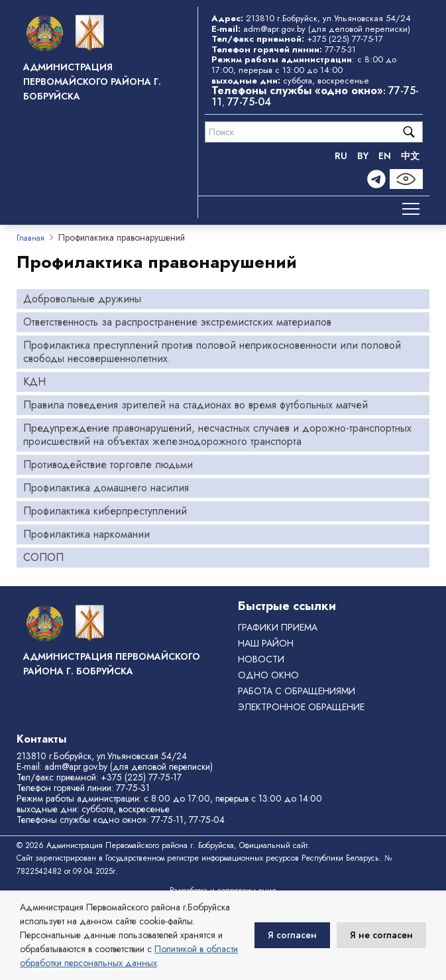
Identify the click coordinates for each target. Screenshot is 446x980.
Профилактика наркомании (86, 534)
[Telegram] (376, 179)
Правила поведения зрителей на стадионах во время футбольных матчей (195, 405)
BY (363, 156)
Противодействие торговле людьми (108, 464)
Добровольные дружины (82, 299)
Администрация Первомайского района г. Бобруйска (92, 82)
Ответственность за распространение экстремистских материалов (177, 322)
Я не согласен (381, 935)
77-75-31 (340, 49)
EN (385, 156)
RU (341, 156)
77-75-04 (249, 102)
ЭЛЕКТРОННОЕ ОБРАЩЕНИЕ (301, 707)
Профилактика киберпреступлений (105, 511)
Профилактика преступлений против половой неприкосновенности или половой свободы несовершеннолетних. (212, 352)
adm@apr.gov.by (274, 29)
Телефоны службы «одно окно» (82, 820)
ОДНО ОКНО (268, 675)
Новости (261, 659)
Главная (30, 238)
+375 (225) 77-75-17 (345, 39)
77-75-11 (167, 820)
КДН (34, 382)
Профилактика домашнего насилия (106, 488)
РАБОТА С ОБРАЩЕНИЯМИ (297, 691)
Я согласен (292, 935)
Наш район (266, 643)
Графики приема (278, 627)
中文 (410, 156)
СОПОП (43, 557)
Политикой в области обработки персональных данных (129, 956)
